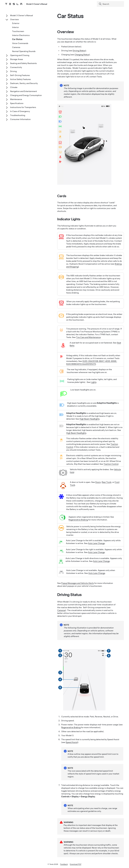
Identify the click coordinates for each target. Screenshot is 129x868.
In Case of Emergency (20, 111)
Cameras (61, 610)
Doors (98, 482)
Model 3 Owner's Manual (21, 15)
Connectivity (16, 67)
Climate (14, 87)
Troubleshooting (18, 115)
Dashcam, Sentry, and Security (24, 83)
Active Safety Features (20, 79)
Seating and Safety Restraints (23, 63)
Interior (15, 27)
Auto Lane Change (96, 543)
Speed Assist (72, 742)
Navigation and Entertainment (23, 91)
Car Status (17, 39)
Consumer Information (20, 119)
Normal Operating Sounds (24, 51)
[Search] (111, 4)
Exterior (16, 23)
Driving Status (79, 51)
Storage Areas (17, 59)
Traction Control (111, 464)
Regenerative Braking (78, 520)
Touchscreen (18, 31)
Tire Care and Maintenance (88, 337)
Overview (14, 19)
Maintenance (16, 99)
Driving (13, 71)
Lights (94, 382)
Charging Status (82, 55)
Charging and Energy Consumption (26, 95)
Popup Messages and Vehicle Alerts (78, 583)
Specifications (17, 103)
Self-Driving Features (20, 75)
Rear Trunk (107, 482)
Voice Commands (20, 43)
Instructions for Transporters (23, 107)
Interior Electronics (21, 35)
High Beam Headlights (89, 419)
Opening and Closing (20, 55)
